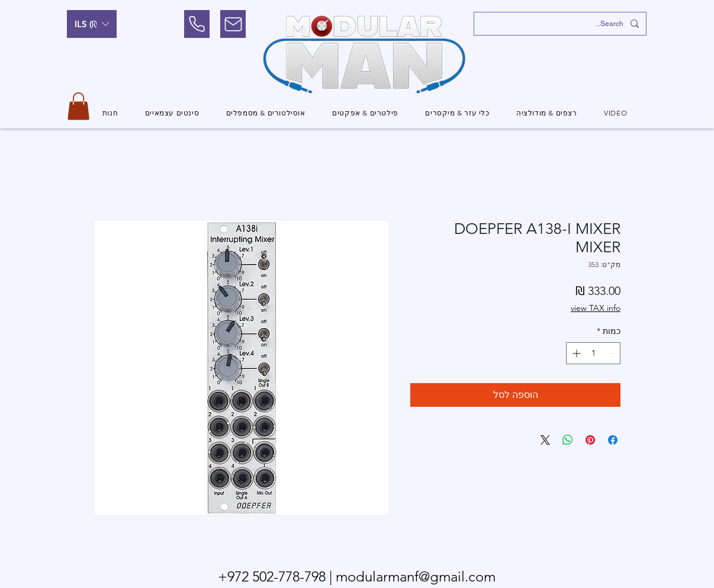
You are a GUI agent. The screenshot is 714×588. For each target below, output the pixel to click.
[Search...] (561, 24)
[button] (92, 24)
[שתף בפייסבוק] (613, 440)
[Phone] (197, 24)
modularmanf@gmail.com (416, 576)
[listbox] (92, 24)
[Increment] (575, 353)
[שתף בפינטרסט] (590, 440)
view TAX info (596, 308)
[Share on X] (545, 440)
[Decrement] (611, 353)
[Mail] (233, 24)
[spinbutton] (593, 353)
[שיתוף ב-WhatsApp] (568, 440)
